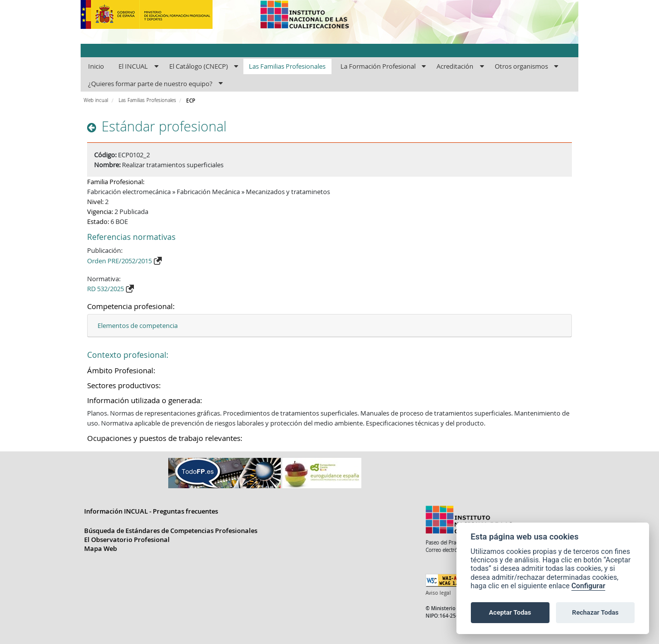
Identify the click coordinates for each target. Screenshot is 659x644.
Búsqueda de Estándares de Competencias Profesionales (171, 531)
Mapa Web (101, 548)
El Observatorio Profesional (127, 539)
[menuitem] (96, 67)
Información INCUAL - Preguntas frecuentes (151, 511)
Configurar (588, 586)
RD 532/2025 (106, 289)
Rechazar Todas (595, 612)
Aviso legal (438, 593)
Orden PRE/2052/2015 (119, 261)
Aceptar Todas (510, 612)
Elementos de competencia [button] (138, 325)
